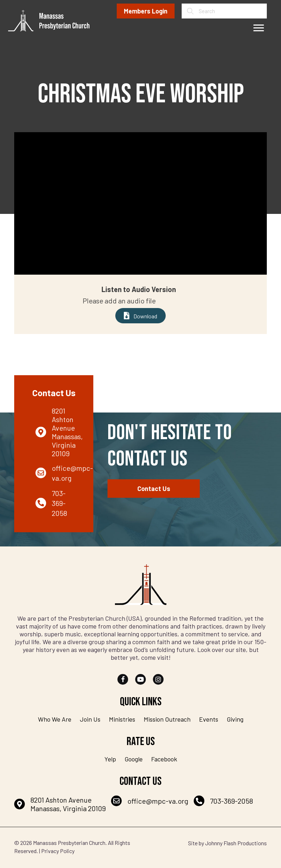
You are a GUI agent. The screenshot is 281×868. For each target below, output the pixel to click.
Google (134, 759)
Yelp (110, 759)
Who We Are (55, 719)
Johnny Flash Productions (236, 843)
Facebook (164, 759)
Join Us (90, 719)
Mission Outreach (167, 719)
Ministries (122, 719)
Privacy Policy (58, 851)
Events (209, 719)
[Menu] (259, 28)
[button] (123, 679)
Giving (235, 719)
